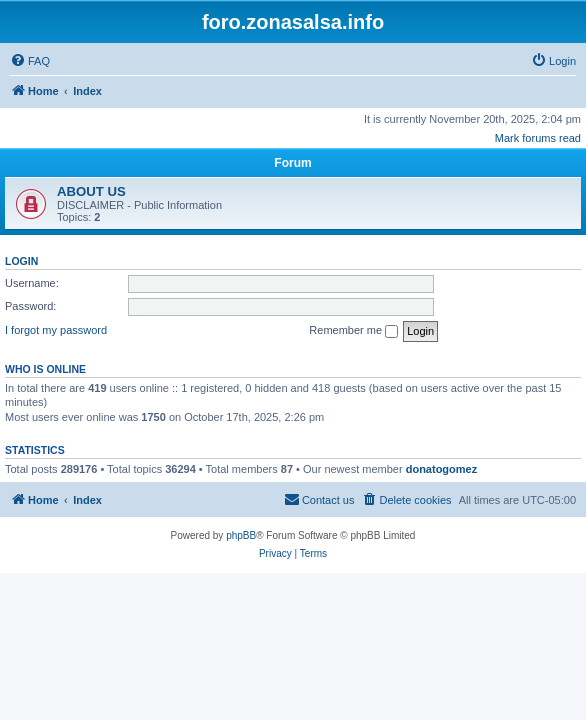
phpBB (241, 535)
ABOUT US (91, 191)
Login (21, 261)
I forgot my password (56, 330)
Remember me (353, 331)
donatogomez (442, 469)
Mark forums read (538, 138)
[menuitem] (30, 61)
